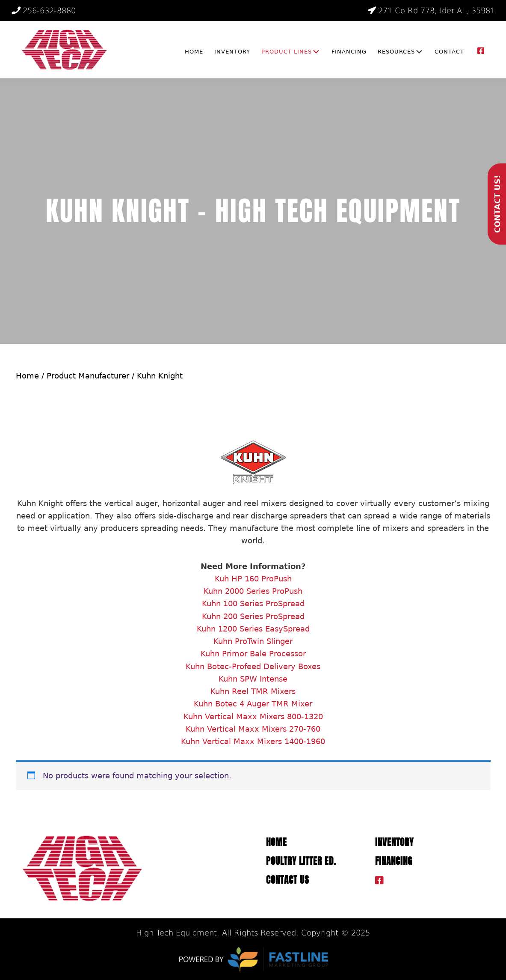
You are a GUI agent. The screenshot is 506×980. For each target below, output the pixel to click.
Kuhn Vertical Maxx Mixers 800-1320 (253, 716)
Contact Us (288, 880)
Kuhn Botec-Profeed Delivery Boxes (253, 666)
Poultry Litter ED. (301, 861)
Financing (394, 861)
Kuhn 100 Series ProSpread (253, 603)
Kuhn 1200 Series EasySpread (253, 629)
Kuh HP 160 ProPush (253, 579)
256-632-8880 (44, 10)
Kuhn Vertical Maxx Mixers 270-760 (253, 729)
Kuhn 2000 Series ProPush (253, 591)
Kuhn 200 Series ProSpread (253, 616)
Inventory (394, 842)
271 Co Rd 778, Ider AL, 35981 (431, 10)
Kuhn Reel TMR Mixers (253, 691)
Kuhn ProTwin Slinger (253, 641)
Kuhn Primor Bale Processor (253, 654)
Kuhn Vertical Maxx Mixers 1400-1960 (253, 741)
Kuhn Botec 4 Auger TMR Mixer (253, 704)
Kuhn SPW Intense (253, 679)
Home (27, 376)
